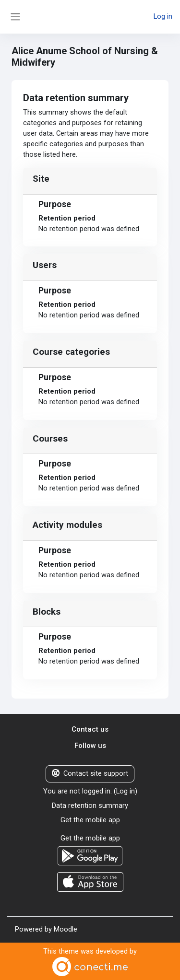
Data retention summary (90, 805)
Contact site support (90, 773)
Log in (163, 16)
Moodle (66, 929)
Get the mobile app (90, 820)
